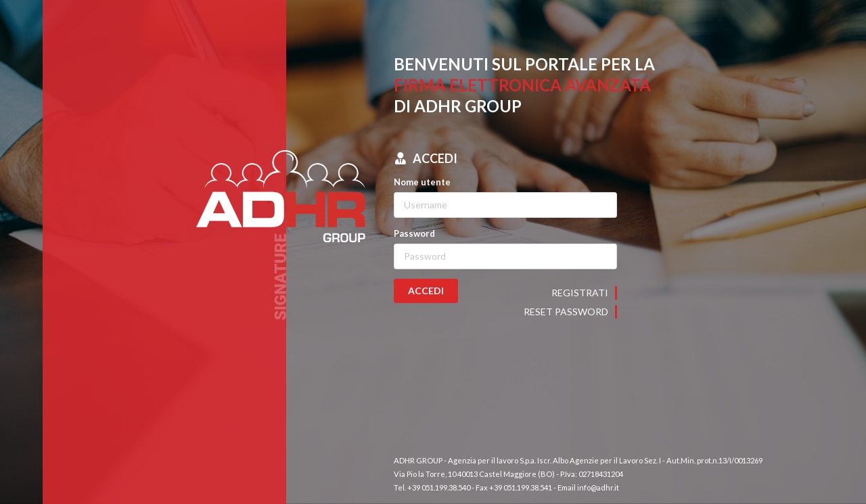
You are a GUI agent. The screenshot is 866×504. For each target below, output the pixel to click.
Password (414, 233)
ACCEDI (426, 291)
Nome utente (422, 182)
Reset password (566, 312)
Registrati (580, 293)
